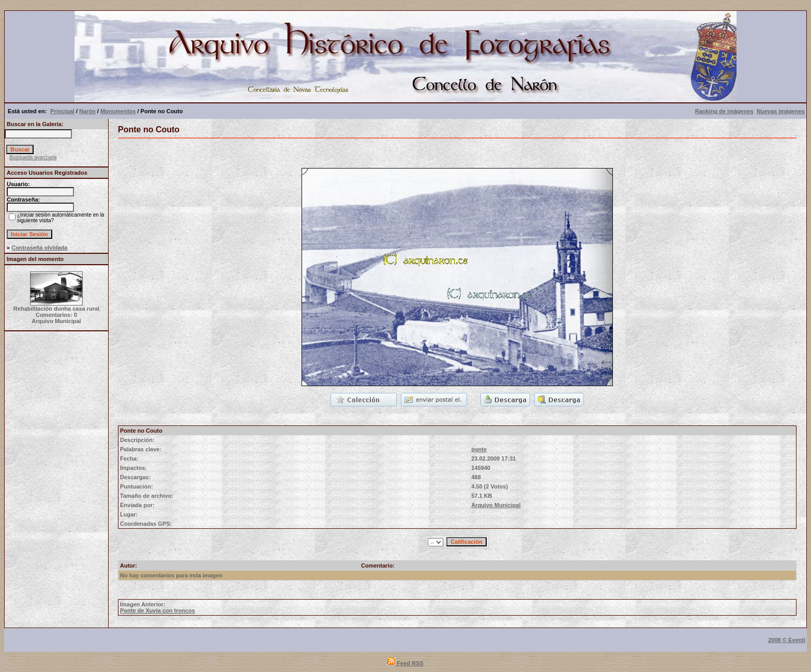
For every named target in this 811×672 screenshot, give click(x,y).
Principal (62, 111)
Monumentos (118, 111)
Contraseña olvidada (39, 248)
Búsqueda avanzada (33, 157)
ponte (479, 449)
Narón (87, 111)
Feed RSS (405, 663)
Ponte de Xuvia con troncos (157, 610)
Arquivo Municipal (496, 505)
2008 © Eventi (787, 640)
